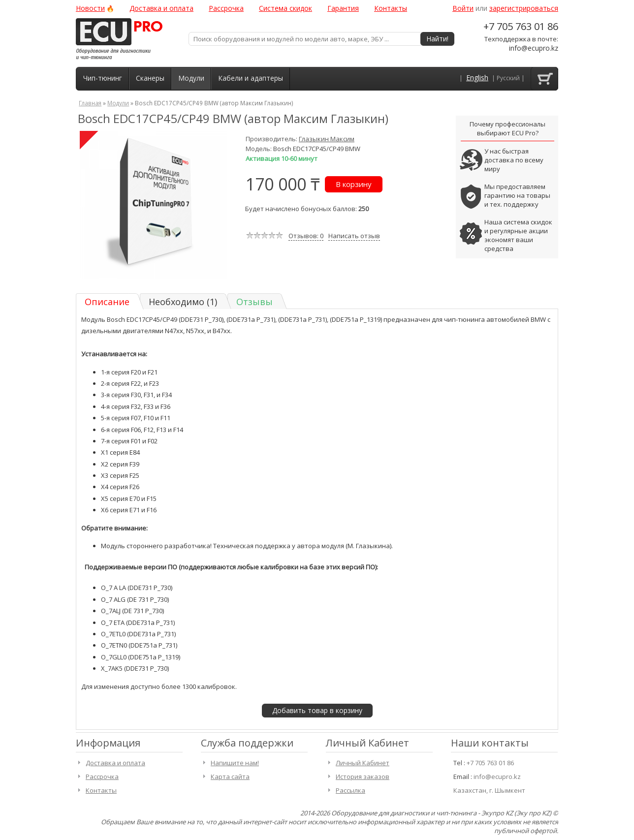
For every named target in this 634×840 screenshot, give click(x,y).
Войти (463, 8)
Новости (90, 8)
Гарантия (343, 8)
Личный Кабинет (363, 763)
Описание (107, 302)
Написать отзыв (354, 236)
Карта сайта (230, 777)
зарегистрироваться (524, 8)
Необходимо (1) (183, 302)
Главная (90, 103)
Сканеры (150, 78)
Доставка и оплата (161, 8)
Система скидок (285, 8)
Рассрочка (226, 8)
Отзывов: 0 (306, 236)
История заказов (363, 777)
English (477, 78)
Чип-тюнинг (103, 78)
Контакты (391, 8)
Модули (191, 78)
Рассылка (350, 790)
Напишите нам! (235, 763)
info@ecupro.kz (534, 48)
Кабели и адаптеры (251, 78)
